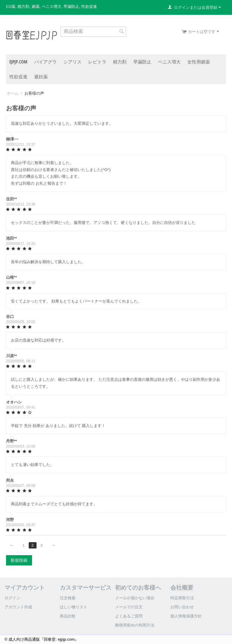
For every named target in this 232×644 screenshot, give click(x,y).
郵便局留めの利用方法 (135, 625)
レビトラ (97, 62)
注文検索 (68, 598)
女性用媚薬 (199, 62)
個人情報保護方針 (186, 616)
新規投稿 (19, 560)
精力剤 (120, 62)
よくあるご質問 (129, 616)
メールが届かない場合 (135, 598)
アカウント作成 (18, 607)
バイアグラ (45, 62)
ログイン (12, 598)
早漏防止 (142, 62)
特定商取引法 (182, 598)
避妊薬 (41, 76)
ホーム (13, 93)
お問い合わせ (182, 607)
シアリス (72, 62)
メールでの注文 (129, 607)
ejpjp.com (18, 62)
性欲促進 (18, 76)
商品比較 (68, 616)
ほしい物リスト (74, 607)
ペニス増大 (169, 62)
